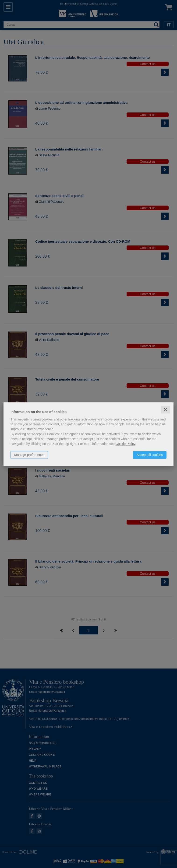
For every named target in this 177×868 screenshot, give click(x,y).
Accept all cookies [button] (150, 455)
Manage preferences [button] (29, 455)
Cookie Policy (125, 444)
